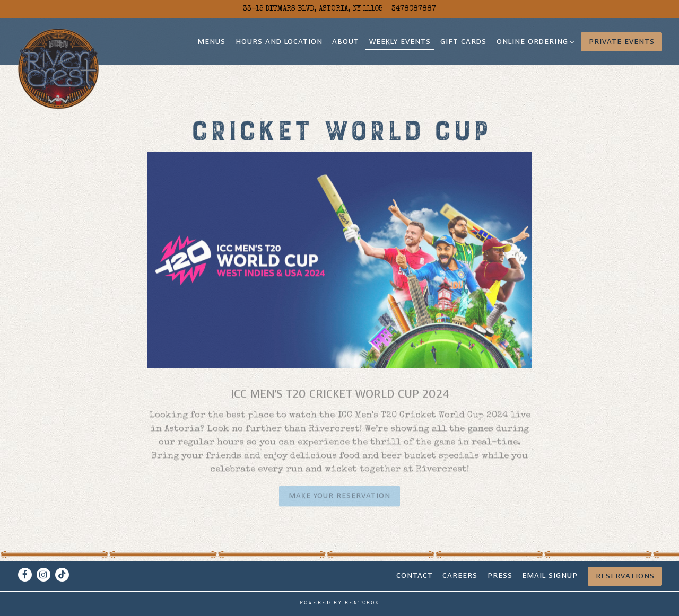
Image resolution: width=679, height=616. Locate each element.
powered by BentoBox (339, 603)
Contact (415, 575)
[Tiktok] (62, 575)
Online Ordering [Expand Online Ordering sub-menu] (534, 41)
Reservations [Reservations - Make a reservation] (625, 576)
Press (500, 575)
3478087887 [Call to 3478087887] (414, 9)
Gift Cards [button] (463, 42)
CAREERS (460, 575)
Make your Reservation (339, 498)
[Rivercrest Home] (59, 69)
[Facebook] (25, 575)
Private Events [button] (622, 42)
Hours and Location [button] (279, 42)
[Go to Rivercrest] (313, 9)
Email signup (550, 575)
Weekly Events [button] (400, 42)
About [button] (346, 42)
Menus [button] (211, 42)
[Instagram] (43, 575)
